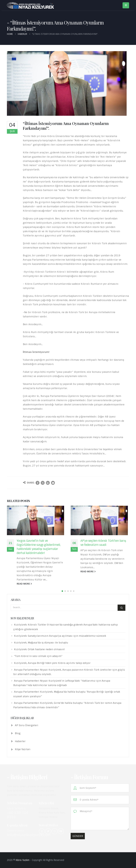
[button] (62, 591)
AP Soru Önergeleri (27, 725)
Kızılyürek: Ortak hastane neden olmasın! (39, 649)
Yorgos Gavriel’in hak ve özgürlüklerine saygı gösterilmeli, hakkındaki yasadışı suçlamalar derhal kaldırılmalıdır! (39, 547)
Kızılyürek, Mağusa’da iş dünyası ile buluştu (41, 643)
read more (24, 584)
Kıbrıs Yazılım (23, 860)
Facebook (38, 483)
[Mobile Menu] (126, 5)
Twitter (43, 483)
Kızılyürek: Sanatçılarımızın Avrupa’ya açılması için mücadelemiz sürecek (60, 636)
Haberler (20, 741)
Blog (18, 733)
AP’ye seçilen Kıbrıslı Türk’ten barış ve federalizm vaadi (103, 543)
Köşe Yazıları (23, 749)
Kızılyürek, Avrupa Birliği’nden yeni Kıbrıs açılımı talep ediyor (52, 663)
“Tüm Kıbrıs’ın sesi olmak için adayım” (38, 656)
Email (53, 483)
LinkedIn (48, 483)
